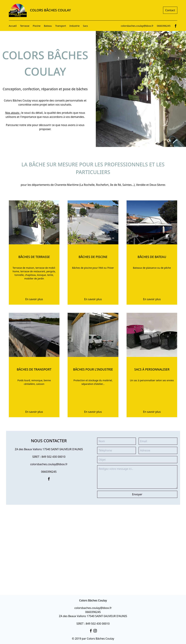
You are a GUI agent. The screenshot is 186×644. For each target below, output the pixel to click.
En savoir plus (34, 299)
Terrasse (25, 26)
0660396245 (164, 26)
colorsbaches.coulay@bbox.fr (137, 26)
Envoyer (137, 494)
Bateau (48, 26)
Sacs (85, 26)
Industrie (75, 26)
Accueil (13, 26)
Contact (170, 10)
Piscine (37, 26)
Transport (61, 26)
